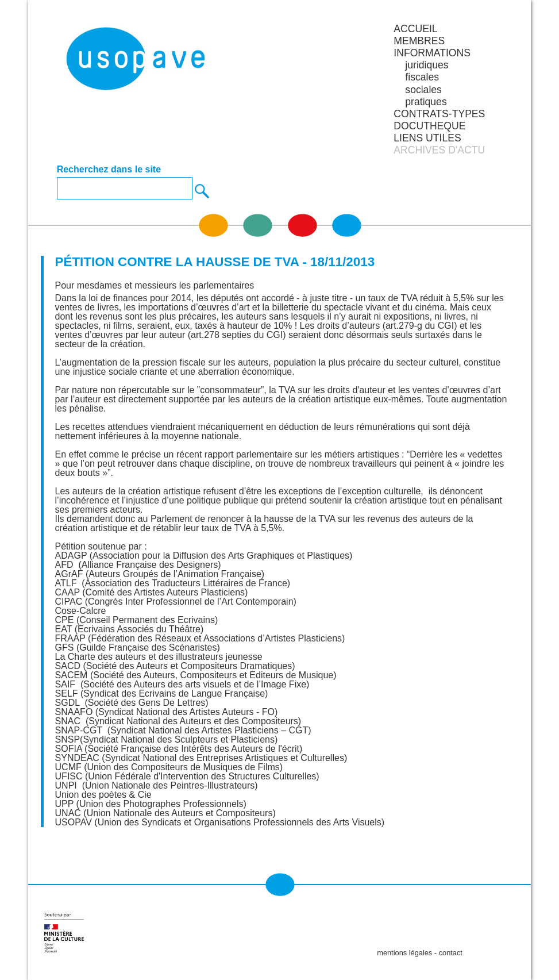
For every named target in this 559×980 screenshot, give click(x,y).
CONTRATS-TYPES (439, 114)
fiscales (422, 77)
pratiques (426, 102)
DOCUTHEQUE (429, 126)
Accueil (415, 29)
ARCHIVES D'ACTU (439, 150)
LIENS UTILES (427, 138)
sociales (423, 90)
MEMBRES (419, 41)
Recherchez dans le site (109, 170)
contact (451, 953)
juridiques (427, 65)
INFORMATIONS (432, 53)
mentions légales (404, 953)
